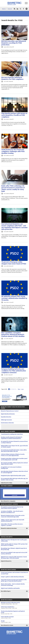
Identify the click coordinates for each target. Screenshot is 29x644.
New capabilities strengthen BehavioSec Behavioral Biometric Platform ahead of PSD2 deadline (13, 335)
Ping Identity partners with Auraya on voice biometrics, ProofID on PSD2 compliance (14, 115)
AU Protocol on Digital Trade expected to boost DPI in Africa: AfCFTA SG (14, 553)
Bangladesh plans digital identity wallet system (13, 476)
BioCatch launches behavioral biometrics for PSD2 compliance (12, 78)
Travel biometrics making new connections (12, 434)
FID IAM (14, 622)
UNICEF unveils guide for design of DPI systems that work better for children (14, 545)
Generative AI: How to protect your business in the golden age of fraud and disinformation (14, 580)
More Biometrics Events (7, 625)
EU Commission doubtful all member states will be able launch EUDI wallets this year (14, 451)
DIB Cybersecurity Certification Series (14, 603)
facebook (24, 9)
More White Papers (6, 591)
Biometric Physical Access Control (10, 411)
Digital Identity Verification (8, 414)
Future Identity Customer (14, 617)
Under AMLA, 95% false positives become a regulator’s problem (12, 525)
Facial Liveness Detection (7, 423)
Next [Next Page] (19, 389)
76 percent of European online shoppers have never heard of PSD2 (14, 263)
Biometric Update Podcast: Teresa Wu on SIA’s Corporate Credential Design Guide (13, 516)
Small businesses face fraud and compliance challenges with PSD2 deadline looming (13, 151)
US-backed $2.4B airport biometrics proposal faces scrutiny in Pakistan (14, 442)
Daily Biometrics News (7, 483)
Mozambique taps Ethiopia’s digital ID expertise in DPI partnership (14, 549)
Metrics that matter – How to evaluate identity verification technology (13, 585)
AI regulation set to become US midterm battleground (11, 468)
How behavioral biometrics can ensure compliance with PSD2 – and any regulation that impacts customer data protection (14, 227)
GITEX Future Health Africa (14, 608)
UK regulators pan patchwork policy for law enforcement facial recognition (12, 508)
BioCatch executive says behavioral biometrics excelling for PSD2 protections (14, 43)
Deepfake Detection (6, 417)
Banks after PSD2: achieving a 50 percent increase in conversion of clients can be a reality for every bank (13, 189)
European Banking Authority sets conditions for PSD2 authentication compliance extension (14, 371)
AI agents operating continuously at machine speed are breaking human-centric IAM (14, 459)
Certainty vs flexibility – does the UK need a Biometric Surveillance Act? (12, 512)
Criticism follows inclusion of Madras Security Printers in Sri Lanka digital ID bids (13, 455)
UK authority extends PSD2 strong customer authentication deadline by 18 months (14, 298)
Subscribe (10, 9)
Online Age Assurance (6, 420)
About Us (4, 9)
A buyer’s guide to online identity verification (12, 577)
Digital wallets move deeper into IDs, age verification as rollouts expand (14, 446)
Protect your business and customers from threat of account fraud (14, 573)
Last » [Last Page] (23, 389)
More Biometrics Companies (8, 501)
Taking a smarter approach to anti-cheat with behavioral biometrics (13, 520)
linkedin (17, 9)
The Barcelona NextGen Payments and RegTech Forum (14, 613)
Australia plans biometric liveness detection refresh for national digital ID (14, 472)
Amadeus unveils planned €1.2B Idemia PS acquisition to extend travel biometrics (12, 438)
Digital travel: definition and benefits (10, 588)
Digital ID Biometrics (6, 561)
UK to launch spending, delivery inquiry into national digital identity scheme (14, 463)
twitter (20, 9)
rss (14, 9)
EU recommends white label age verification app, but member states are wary (14, 479)
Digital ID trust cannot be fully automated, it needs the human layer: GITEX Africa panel (14, 558)
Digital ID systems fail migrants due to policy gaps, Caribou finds (14, 540)
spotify (27, 9)
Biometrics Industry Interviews (9, 528)
